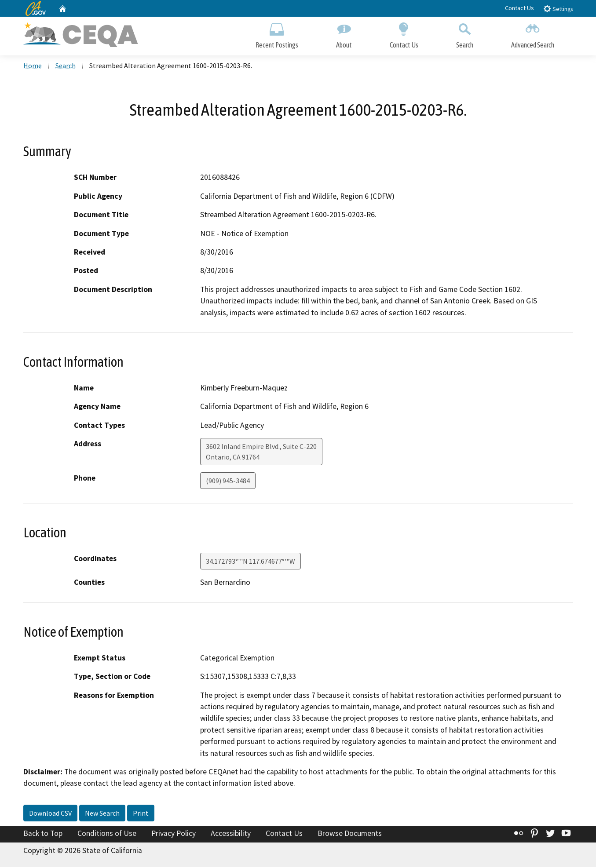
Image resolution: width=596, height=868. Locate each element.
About (344, 34)
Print (141, 814)
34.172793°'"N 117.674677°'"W (250, 562)
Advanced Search (533, 34)
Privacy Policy (174, 834)
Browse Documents (350, 834)
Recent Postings (277, 34)
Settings (558, 9)
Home (33, 66)
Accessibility (231, 834)
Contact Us (519, 8)
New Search (102, 814)
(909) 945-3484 (228, 482)
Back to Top (43, 834)
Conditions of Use (107, 834)
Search (465, 34)
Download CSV (50, 814)
